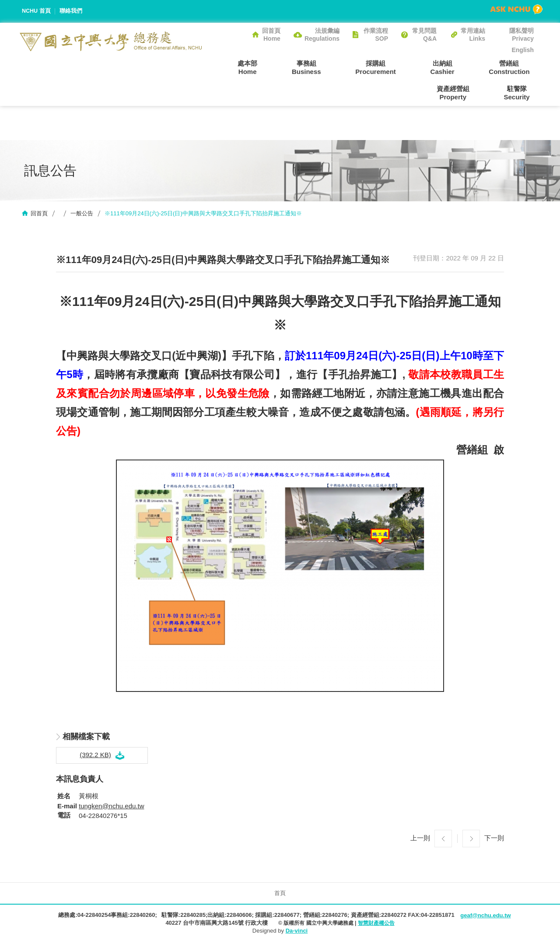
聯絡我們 (71, 11)
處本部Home (225, 67)
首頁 (280, 894)
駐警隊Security (521, 93)
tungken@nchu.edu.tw (112, 807)
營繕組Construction (454, 67)
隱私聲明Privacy (521, 35)
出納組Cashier (396, 67)
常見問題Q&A (424, 35)
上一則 (420, 839)
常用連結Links (473, 35)
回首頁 (39, 215)
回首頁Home (271, 35)
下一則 (494, 839)
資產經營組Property (517, 67)
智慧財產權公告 (376, 924)
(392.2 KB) (95, 756)
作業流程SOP (376, 35)
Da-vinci (297, 932)
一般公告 (82, 215)
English (523, 50)
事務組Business (276, 67)
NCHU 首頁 (37, 11)
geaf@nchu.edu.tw (485, 917)
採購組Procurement (337, 67)
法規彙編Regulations (322, 35)
